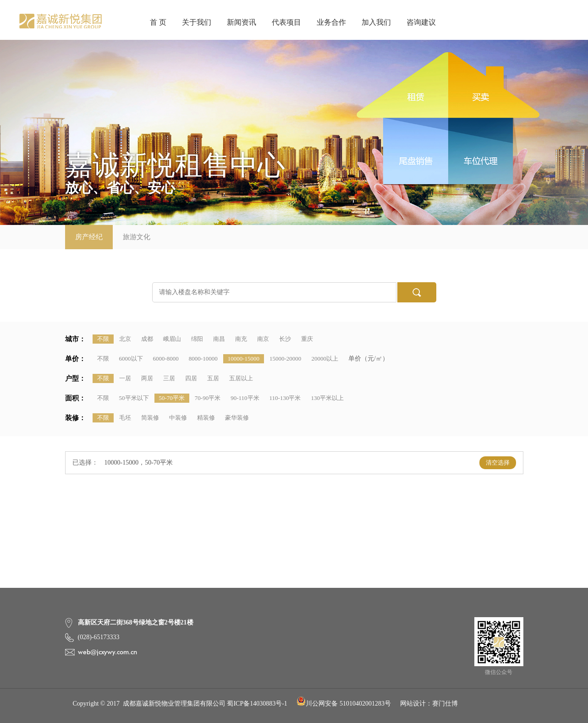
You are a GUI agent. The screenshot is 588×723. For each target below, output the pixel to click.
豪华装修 (237, 418)
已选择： (85, 463)
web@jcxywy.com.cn (107, 652)
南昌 (219, 339)
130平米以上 (327, 398)
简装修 (150, 418)
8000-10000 (203, 359)
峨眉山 (172, 339)
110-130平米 (285, 398)
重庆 (307, 339)
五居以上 (241, 378)
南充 (241, 339)
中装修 (178, 418)
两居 (147, 378)
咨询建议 (421, 22)
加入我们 (376, 22)
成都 (147, 339)
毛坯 (125, 418)
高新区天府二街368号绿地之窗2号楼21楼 (136, 622)
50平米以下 (134, 398)
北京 (125, 339)
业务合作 (331, 22)
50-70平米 (172, 398)
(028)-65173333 (99, 637)
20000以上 (325, 359)
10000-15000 (244, 359)
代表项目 (286, 22)
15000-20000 (285, 359)
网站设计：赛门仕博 (429, 704)
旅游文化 (137, 237)
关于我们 (197, 22)
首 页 (158, 22)
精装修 (206, 418)
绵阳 (197, 339)
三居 (169, 378)
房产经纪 (89, 237)
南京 (263, 339)
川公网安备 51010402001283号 (344, 704)
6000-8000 (166, 359)
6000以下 (131, 359)
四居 (191, 378)
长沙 (285, 339)
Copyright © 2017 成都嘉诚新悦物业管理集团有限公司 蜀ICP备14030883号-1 (180, 704)
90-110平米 (245, 398)
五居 (213, 378)
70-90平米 (208, 398)
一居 (125, 378)
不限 (103, 339)
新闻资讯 (242, 22)
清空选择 (498, 463)
